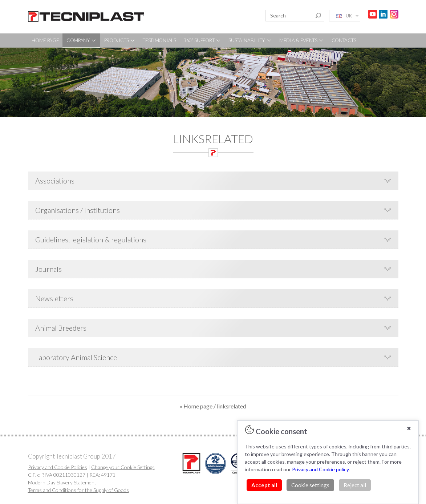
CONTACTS (344, 40)
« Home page (196, 406)
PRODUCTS (120, 40)
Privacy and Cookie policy (320, 469)
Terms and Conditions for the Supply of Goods (78, 490)
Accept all (264, 485)
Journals (48, 269)
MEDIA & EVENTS (302, 40)
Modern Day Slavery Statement (62, 482)
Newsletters (54, 298)
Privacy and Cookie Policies (58, 467)
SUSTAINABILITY (250, 40)
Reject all (355, 485)
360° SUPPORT (202, 40)
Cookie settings (310, 485)
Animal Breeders (61, 328)
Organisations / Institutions (78, 210)
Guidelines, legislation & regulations (91, 239)
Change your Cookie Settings (123, 467)
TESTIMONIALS (159, 40)
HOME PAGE (45, 40)
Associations (55, 181)
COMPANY (82, 40)
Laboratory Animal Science (76, 357)
